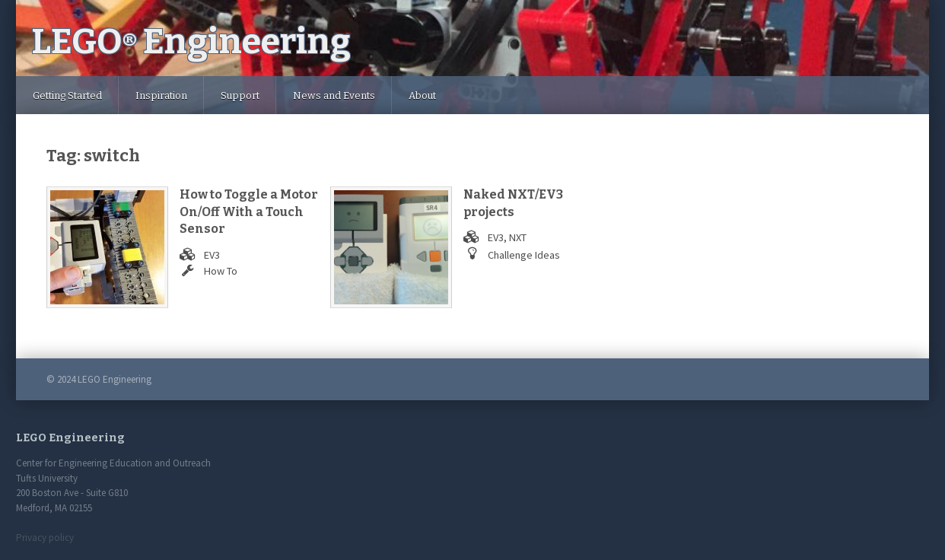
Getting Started (67, 95)
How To (221, 271)
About (422, 95)
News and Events (334, 95)
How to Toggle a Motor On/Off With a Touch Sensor (249, 212)
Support (240, 95)
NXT (518, 237)
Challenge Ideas (524, 255)
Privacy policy (45, 538)
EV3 (212, 255)
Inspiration (161, 95)
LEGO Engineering (191, 41)
